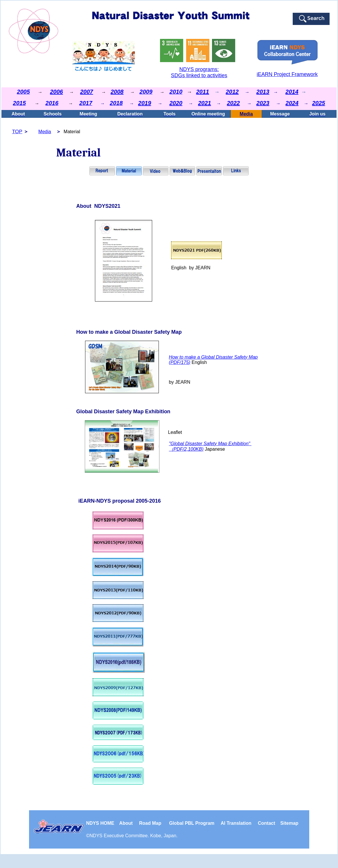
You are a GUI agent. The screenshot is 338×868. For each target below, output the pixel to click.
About (126, 823)
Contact (267, 823)
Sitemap (289, 823)
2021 (205, 103)
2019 (145, 103)
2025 (319, 103)
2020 (176, 103)
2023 (263, 103)
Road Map (150, 823)
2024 (292, 103)
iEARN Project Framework (287, 74)
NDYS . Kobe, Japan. (133, 836)
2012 (232, 92)
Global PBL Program (192, 823)
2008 (117, 92)
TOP (17, 131)
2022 (234, 103)
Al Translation (236, 823)
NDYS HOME (103, 823)
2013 (263, 92)
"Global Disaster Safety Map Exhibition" (210, 444)
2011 (203, 92)
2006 (56, 92)
